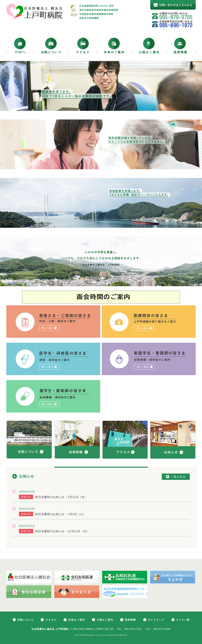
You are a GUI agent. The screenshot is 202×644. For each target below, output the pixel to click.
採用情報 (181, 46)
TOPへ (20, 46)
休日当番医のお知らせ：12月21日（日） (62, 531)
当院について (51, 46)
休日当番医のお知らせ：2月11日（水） (61, 497)
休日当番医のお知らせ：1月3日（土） (61, 514)
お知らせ (27, 476)
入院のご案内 (149, 46)
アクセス (83, 46)
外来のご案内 (114, 46)
